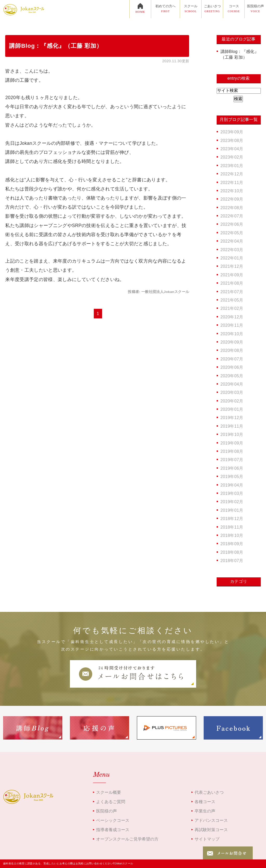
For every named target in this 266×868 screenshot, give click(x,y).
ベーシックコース (113, 820)
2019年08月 (232, 451)
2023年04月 (232, 149)
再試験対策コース (211, 830)
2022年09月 (232, 199)
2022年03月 (232, 250)
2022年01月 (232, 258)
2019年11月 (232, 426)
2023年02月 (232, 157)
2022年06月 (232, 224)
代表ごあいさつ (209, 792)
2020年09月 (232, 342)
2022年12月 (232, 174)
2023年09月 (232, 132)
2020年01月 (232, 409)
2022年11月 (232, 183)
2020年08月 (232, 350)
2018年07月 (232, 561)
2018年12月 (232, 519)
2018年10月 (232, 535)
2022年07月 (232, 216)
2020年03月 (232, 392)
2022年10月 (232, 191)
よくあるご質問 (111, 802)
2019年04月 (232, 485)
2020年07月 (232, 359)
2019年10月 (232, 435)
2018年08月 (232, 552)
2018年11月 (232, 527)
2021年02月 (232, 308)
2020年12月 (232, 317)
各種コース (205, 802)
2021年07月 (232, 292)
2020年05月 (232, 376)
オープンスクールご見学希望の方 (127, 839)
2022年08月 (232, 208)
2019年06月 (232, 468)
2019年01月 (232, 510)
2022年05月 (232, 233)
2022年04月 (232, 241)
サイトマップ (207, 839)
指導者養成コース (113, 830)
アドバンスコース (211, 820)
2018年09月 (232, 544)
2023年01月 (232, 166)
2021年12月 (232, 266)
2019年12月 (232, 418)
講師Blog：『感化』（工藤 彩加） (56, 46)
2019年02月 (232, 502)
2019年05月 (232, 477)
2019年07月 (232, 460)
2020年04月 (232, 384)
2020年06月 (232, 367)
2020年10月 (232, 334)
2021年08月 (232, 283)
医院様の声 (107, 811)
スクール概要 (109, 792)
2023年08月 (232, 141)
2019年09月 (232, 443)
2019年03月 (232, 493)
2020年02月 (232, 401)
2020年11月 (232, 325)
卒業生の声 (205, 811)
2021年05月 (232, 300)
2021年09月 (232, 275)
